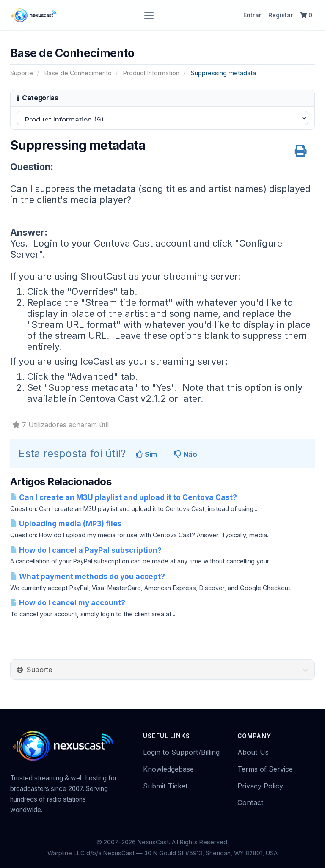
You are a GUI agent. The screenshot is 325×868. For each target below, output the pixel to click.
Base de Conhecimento (78, 73)
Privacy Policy (260, 786)
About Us (253, 752)
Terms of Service (265, 769)
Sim (146, 454)
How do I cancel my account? (68, 603)
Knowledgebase (168, 769)
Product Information (151, 73)
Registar (281, 15)
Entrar (252, 15)
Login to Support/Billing (181, 752)
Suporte (22, 73)
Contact (251, 802)
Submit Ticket (165, 786)
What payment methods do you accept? (88, 576)
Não (186, 454)
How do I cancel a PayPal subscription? (86, 550)
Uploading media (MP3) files (66, 523)
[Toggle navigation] (149, 15)
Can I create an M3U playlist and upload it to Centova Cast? (124, 497)
